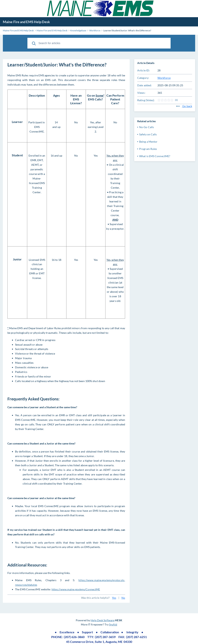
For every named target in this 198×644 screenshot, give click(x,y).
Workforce (164, 78)
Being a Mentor (148, 142)
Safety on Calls (148, 134)
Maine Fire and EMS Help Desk (26, 22)
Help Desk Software (103, 620)
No (123, 598)
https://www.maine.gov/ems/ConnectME (76, 589)
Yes (114, 598)
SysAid (113, 624)
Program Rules (148, 149)
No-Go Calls (147, 127)
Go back (184, 106)
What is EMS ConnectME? (155, 156)
